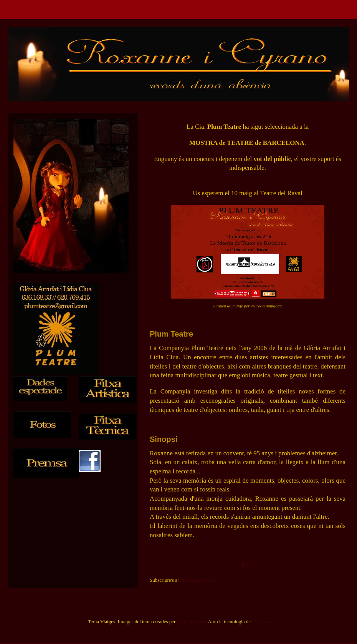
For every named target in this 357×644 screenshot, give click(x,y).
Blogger (260, 622)
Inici (247, 565)
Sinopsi (164, 439)
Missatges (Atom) (198, 580)
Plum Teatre (171, 334)
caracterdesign (191, 622)
